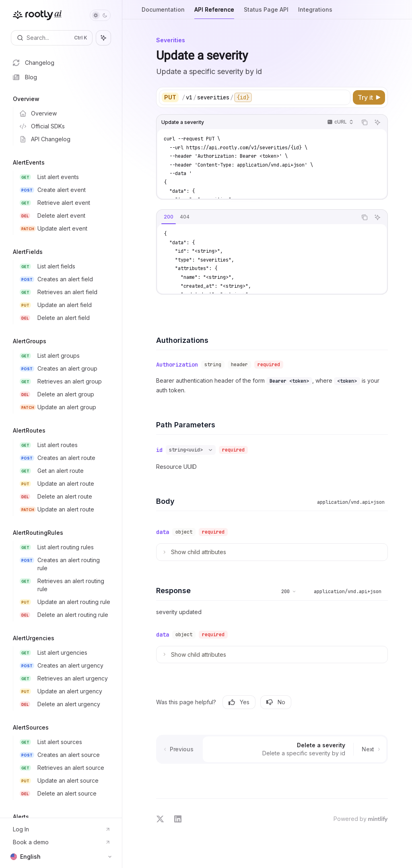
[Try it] (369, 97)
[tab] (169, 217)
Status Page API (266, 13)
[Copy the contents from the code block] (365, 122)
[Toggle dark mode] (100, 15)
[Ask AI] (377, 122)
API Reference (214, 13)
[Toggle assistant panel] (103, 38)
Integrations (315, 13)
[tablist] (257, 217)
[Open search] (52, 38)
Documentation (163, 13)
